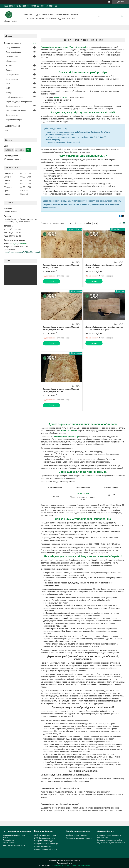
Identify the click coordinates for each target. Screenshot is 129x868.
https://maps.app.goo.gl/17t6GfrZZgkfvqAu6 (22, 252)
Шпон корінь (11, 61)
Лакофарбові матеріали (16, 110)
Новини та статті (45, 19)
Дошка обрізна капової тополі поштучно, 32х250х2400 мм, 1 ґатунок (104, 328)
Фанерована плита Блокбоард (46, 843)
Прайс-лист (29, 15)
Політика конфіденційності (81, 865)
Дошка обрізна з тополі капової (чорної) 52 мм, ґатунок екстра (61, 390)
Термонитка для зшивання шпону (79, 838)
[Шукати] (122, 17)
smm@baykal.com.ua (18, 244)
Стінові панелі (12, 115)
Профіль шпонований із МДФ (46, 849)
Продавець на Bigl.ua (64, 863)
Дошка (9, 70)
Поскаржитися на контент (60, 865)
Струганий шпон (13, 48)
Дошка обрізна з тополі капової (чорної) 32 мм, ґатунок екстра (61, 328)
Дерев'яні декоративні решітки (19, 101)
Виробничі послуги (14, 119)
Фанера (9, 93)
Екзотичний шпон (13, 52)
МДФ (8, 88)
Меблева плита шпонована (45, 835)
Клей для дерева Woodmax (77, 835)
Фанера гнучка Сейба (43, 846)
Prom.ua (77, 861)
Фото (6, 131)
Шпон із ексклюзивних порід (14, 846)
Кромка (9, 66)
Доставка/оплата (45, 15)
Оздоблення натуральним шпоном (111, 843)
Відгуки (61, 19)
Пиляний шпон (12, 57)
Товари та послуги (12, 43)
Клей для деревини (14, 97)
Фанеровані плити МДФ (44, 841)
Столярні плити (13, 75)
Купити (52, 281)
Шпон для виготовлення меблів (110, 840)
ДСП (8, 84)
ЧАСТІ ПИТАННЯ (12, 126)
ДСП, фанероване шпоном (45, 838)
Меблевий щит (12, 79)
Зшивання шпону (13, 106)
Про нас (71, 19)
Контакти (29, 19)
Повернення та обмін (67, 15)
